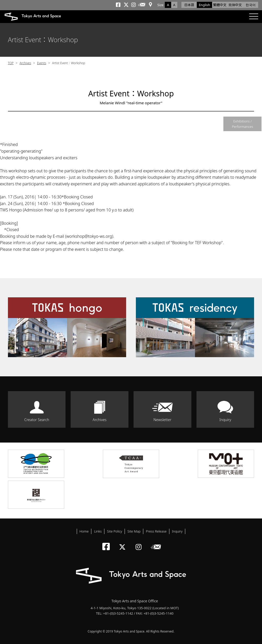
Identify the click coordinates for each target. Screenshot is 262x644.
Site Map (134, 531)
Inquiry (225, 420)
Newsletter (162, 420)
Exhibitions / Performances (242, 124)
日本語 (189, 5)
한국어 (251, 5)
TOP (11, 63)
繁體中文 (220, 5)
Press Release (156, 531)
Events (42, 63)
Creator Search (37, 420)
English (204, 5)
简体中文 (235, 5)
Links (98, 531)
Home (84, 531)
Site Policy (114, 531)
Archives (25, 63)
